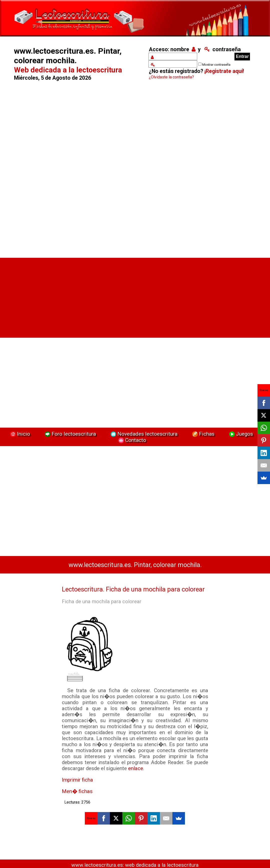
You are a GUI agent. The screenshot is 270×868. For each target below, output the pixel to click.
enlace (136, 768)
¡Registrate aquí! (224, 71)
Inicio (20, 434)
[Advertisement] (76, 170)
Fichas (203, 434)
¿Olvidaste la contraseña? (171, 77)
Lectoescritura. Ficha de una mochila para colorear (133, 589)
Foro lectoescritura (70, 434)
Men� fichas (77, 791)
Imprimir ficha (77, 780)
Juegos (240, 434)
